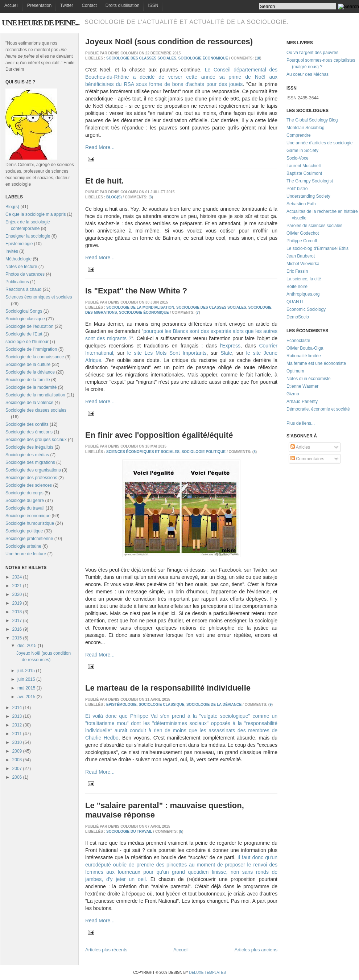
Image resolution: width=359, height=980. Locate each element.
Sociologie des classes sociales (36, 410)
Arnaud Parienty (302, 402)
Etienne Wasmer (302, 386)
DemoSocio (298, 317)
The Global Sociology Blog (312, 120)
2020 (17, 594)
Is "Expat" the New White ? (136, 291)
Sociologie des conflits (27, 424)
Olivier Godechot (303, 233)
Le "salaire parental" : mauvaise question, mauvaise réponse (165, 810)
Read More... (100, 147)
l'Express (230, 346)
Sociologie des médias (27, 455)
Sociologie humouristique (30, 523)
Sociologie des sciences (29, 485)
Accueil (11, 5)
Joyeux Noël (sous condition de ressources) (169, 42)
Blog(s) (12, 207)
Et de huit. (104, 181)
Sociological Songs (24, 311)
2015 (17, 638)
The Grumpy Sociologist (310, 181)
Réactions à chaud (23, 289)
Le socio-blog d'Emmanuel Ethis (317, 248)
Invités (12, 251)
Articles (300, 447)
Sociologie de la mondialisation (35, 395)
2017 (17, 621)
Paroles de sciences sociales (314, 226)
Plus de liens (299, 423)
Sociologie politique (24, 531)
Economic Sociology (306, 309)
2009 (17, 751)
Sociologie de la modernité (31, 387)
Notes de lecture (21, 267)
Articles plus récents (106, 950)
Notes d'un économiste (309, 379)
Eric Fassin (297, 271)
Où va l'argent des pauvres (312, 53)
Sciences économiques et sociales (39, 297)
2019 (17, 603)
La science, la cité (304, 279)
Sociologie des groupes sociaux (36, 440)
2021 (17, 586)
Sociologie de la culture (28, 365)
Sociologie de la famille (28, 380)
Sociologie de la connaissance (35, 357)
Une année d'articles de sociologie (319, 143)
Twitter (67, 5)
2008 (17, 760)
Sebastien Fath (301, 204)
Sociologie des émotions (29, 432)
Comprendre (299, 135)
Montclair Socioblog (306, 128)
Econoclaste (298, 341)
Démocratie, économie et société (318, 409)
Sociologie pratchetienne (29, 539)
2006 (17, 777)
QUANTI (295, 302)
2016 (17, 629)
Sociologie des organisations (33, 470)
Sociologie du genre (25, 501)
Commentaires (307, 459)
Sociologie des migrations (30, 462)
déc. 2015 (27, 646)
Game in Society (302, 151)
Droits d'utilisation (123, 5)
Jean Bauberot (301, 256)
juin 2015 (26, 679)
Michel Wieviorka (303, 264)
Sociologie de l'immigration (31, 349)
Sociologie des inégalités (29, 447)
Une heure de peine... (40, 23)
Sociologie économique (28, 516)
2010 (17, 742)
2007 (17, 769)
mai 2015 (26, 688)
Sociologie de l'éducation (29, 326)
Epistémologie (19, 244)
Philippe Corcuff (302, 241)
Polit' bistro (297, 189)
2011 (17, 734)
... (313, 423)
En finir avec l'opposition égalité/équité (159, 435)
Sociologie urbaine (23, 546)
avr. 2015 (26, 697)
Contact (89, 5)
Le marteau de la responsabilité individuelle (168, 688)
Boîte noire (297, 287)
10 (258, 58)
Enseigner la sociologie (28, 236)
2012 (17, 725)
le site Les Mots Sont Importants (167, 353)
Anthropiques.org (303, 294)
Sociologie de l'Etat (24, 334)
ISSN (153, 5)
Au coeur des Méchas (308, 74)
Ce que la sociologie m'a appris (36, 214)
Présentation (39, 5)
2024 (17, 577)
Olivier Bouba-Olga (305, 348)
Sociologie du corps (24, 493)
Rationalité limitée (304, 356)
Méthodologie (18, 259)
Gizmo (293, 394)
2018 (17, 612)
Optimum (295, 371)
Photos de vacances (25, 274)
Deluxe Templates (207, 973)
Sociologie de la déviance (30, 372)
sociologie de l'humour (27, 342)
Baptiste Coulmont (304, 173)
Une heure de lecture (26, 554)
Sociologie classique (25, 319)
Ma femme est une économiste (316, 363)
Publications (17, 282)
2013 (17, 716)
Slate (226, 353)
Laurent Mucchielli (304, 166)
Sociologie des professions (31, 478)
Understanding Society (308, 196)
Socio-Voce (298, 158)
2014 (17, 708)
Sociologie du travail (25, 508)
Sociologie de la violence (29, 403)
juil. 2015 (26, 671)
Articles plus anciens (256, 950)
